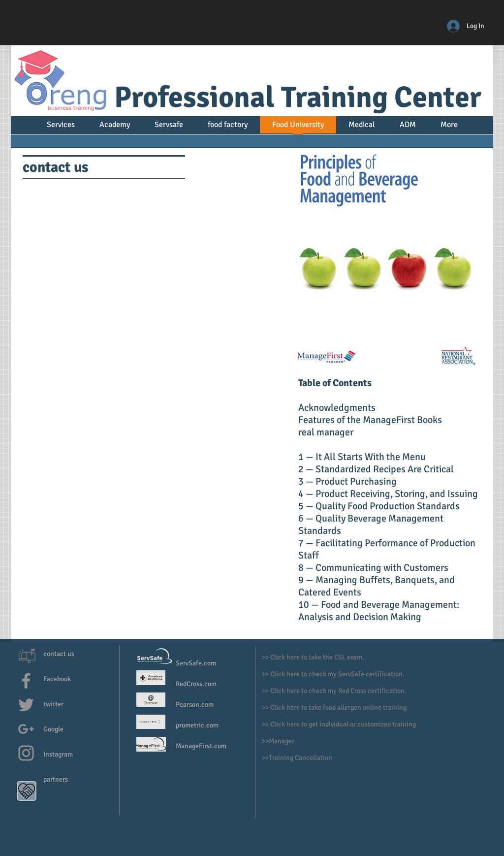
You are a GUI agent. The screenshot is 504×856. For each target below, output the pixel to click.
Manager (282, 741)
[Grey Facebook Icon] (26, 681)
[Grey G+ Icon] (26, 729)
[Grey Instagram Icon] (26, 753)
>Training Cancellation (299, 758)
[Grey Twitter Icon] (26, 705)
